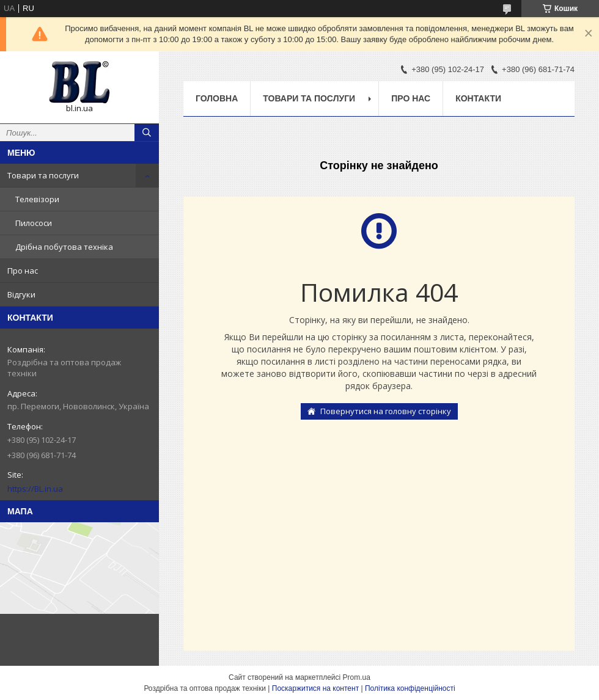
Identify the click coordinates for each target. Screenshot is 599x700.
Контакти (478, 98)
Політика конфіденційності (410, 688)
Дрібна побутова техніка (64, 247)
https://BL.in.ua (35, 489)
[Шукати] (147, 133)
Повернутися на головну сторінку (386, 411)
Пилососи (34, 223)
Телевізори (37, 199)
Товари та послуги (43, 175)
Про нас (23, 271)
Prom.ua (357, 677)
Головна (217, 98)
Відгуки (21, 294)
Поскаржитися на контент (315, 688)
